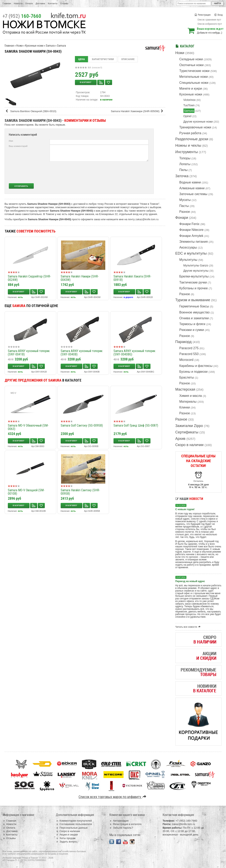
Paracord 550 (189, 354)
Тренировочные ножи (195, 127)
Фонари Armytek (191, 236)
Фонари (182, 218)
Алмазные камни (192, 188)
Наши (189, 499)
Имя (11, 141)
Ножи (180, 53)
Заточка (182, 176)
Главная (7, 3)
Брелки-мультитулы (194, 276)
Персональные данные (72, 828)
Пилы (184, 170)
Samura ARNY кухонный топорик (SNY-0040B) (82, 353)
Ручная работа (190, 133)
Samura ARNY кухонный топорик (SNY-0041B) (29, 353)
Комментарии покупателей (74, 821)
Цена (81, 59)
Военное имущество (195, 312)
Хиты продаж (66, 838)
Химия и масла (191, 396)
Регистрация (202, 15)
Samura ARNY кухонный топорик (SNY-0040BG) (134, 353)
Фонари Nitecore (192, 230)
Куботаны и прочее (194, 288)
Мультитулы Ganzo (196, 265)
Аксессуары (188, 247)
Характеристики (103, 59)
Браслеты (187, 377)
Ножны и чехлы (188, 145)
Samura (189, 111)
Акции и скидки (67, 835)
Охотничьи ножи (192, 65)
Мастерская (185, 389)
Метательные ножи (194, 77)
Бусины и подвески (194, 372)
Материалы (188, 402)
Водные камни (190, 182)
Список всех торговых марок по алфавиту (113, 797)
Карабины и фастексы (196, 366)
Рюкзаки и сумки (192, 330)
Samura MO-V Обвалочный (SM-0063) (28, 427)
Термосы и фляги (192, 324)
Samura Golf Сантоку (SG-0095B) (82, 425)
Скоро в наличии (190, 445)
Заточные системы (193, 194)
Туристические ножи (195, 71)
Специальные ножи (194, 83)
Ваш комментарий (18, 146)
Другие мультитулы (196, 271)
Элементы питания (194, 242)
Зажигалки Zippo (189, 426)
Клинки (185, 407)
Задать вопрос (66, 842)
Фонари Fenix (189, 224)
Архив (180, 439)
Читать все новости (189, 627)
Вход (218, 15)
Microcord (186, 360)
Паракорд (184, 342)
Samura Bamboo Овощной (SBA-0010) (31, 111)
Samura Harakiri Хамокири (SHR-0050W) (138, 111)
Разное (185, 212)
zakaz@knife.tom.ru (147, 219)
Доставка (40, 3)
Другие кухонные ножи (198, 122)
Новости (18, 3)
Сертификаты (187, 432)
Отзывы (64, 3)
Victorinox (190, 100)
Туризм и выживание (193, 300)
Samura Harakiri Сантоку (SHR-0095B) (80, 492)
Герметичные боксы (194, 306)
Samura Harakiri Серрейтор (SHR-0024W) (29, 278)
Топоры (185, 158)
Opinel (187, 116)
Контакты (53, 3)
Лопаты (185, 164)
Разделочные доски (192, 139)
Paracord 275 (189, 348)
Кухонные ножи (191, 94)
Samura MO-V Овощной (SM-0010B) (26, 492)
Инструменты (187, 152)
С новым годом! (185, 509)
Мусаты (185, 200)
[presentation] (119, 172)
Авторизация (119, 821)
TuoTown (189, 105)
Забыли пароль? (121, 828)
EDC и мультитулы (191, 253)
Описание (128, 59)
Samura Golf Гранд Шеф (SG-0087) (136, 425)
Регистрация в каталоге (125, 824)
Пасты (184, 206)
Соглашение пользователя (74, 824)
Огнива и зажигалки (194, 318)
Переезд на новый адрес (190, 581)
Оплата (29, 3)
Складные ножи (191, 59)
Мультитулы (188, 260)
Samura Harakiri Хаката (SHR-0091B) (132, 278)
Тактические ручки (193, 282)
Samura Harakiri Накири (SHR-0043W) (80, 278)
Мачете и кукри (191, 89)
